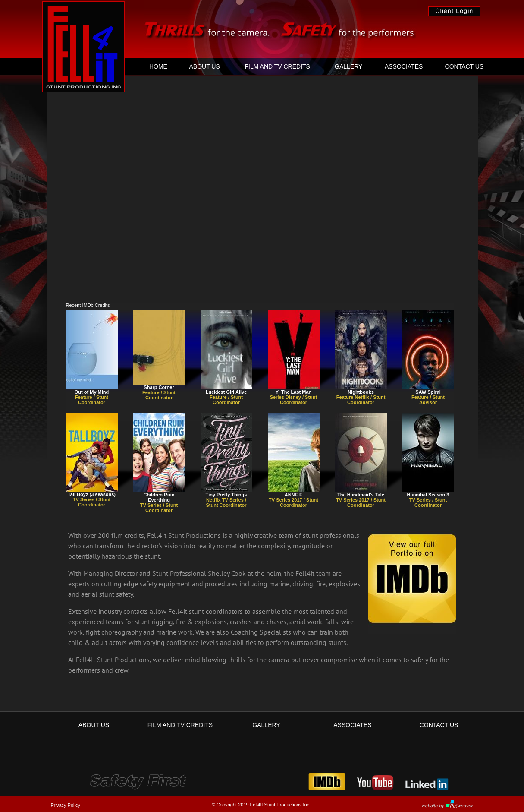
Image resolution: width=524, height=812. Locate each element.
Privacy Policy (66, 805)
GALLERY (348, 66)
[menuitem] (158, 66)
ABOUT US (204, 66)
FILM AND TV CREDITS (278, 66)
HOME (158, 66)
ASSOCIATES (404, 66)
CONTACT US (464, 66)
